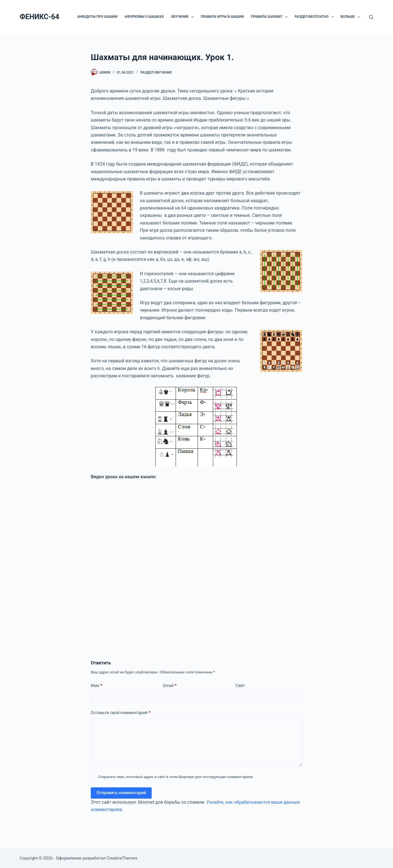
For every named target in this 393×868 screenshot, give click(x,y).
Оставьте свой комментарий (121, 713)
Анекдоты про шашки (97, 17)
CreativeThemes (122, 858)
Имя (97, 686)
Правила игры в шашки (222, 17)
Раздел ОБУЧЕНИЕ (156, 72)
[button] (193, 17)
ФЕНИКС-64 (39, 17)
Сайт (240, 686)
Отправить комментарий (121, 793)
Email (170, 686)
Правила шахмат (270, 17)
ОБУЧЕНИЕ (183, 17)
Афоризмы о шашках (144, 17)
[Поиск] (371, 17)
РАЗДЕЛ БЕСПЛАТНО (315, 17)
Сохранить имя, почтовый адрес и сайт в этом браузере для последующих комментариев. (176, 777)
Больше (352, 17)
